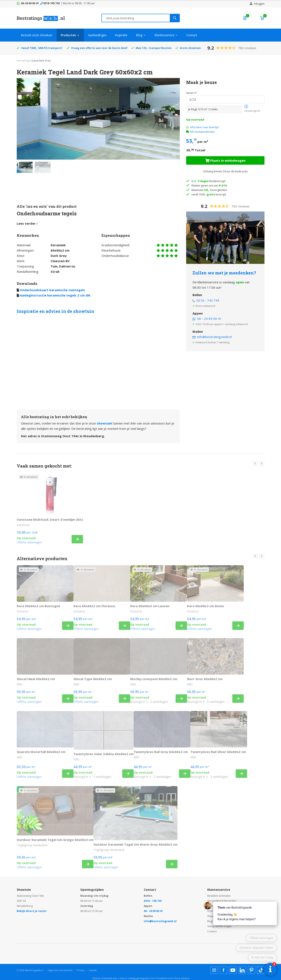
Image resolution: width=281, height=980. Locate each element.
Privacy (81, 970)
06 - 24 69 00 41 (209, 319)
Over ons (213, 911)
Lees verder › (27, 223)
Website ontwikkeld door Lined (108, 978)
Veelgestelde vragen (219, 926)
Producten (68, 35)
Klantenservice (164, 35)
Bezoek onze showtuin (37, 35)
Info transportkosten (202, 132)
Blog (139, 35)
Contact (192, 35)
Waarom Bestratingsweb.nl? (224, 916)
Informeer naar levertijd (202, 127)
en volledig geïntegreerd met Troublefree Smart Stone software (157, 978)
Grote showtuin (190, 48)
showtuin (104, 423)
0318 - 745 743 (208, 300)
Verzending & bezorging (222, 901)
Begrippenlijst (216, 921)
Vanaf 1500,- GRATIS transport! (42, 48)
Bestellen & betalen (219, 896)
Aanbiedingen (97, 35)
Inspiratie (121, 35)
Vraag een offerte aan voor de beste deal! (99, 48)
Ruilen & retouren (218, 906)
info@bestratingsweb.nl (214, 337)
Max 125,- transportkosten (154, 48)
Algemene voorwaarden (60, 970)
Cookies (93, 970)
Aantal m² (192, 93)
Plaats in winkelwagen (225, 160)
